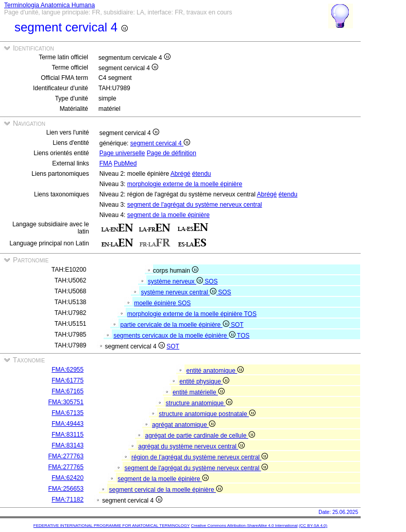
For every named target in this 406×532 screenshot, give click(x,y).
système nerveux (176, 281)
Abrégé (181, 174)
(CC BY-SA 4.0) (313, 526)
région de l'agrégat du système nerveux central (200, 457)
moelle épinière (156, 303)
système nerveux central (180, 292)
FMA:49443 (67, 424)
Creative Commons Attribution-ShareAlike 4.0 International (244, 526)
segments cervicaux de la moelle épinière (175, 336)
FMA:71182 (67, 500)
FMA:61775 (67, 380)
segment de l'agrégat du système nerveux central (195, 205)
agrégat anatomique (184, 425)
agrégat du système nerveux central (191, 446)
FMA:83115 (67, 435)
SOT (237, 325)
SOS (211, 281)
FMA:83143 (67, 445)
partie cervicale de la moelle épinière (176, 325)
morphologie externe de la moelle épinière (185, 184)
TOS (250, 314)
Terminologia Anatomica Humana (49, 5)
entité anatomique (215, 371)
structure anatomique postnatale (207, 414)
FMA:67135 (67, 413)
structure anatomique (199, 403)
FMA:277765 (66, 467)
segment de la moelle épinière (168, 215)
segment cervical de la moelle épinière (166, 490)
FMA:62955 (67, 370)
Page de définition (172, 153)
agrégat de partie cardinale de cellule (200, 436)
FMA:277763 (66, 456)
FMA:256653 (66, 489)
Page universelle (122, 153)
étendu (202, 174)
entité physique (204, 381)
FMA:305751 (66, 402)
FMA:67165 (67, 391)
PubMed (125, 163)
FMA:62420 (67, 478)
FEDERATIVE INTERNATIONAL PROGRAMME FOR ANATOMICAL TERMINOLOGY (112, 526)
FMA (106, 163)
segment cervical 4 (160, 143)
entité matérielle (199, 392)
